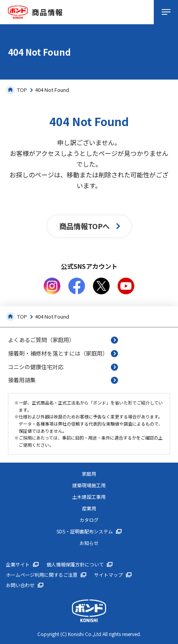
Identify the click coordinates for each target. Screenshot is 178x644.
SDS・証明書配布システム (85, 531)
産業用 (89, 508)
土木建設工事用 (89, 497)
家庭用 (89, 474)
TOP (16, 90)
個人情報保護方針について (75, 564)
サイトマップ (108, 575)
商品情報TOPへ (84, 226)
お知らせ (89, 543)
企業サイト (18, 564)
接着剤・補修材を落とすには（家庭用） (58, 353)
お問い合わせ (20, 585)
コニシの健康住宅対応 (36, 367)
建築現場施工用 (89, 485)
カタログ (89, 520)
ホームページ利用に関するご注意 (42, 575)
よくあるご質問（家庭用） (41, 340)
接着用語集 (22, 380)
